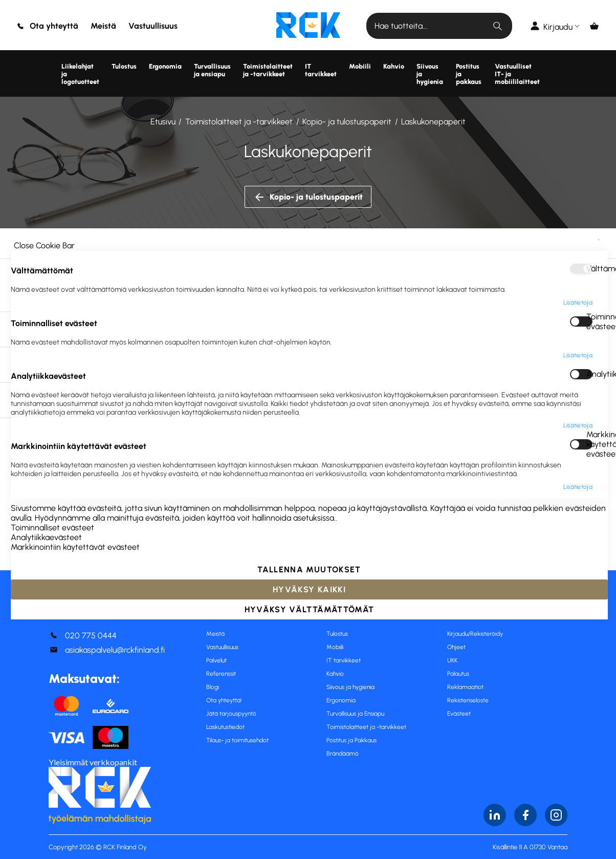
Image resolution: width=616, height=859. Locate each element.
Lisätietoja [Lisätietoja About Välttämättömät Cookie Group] (578, 303)
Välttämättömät (589, 269)
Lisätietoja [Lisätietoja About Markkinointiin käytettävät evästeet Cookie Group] (578, 487)
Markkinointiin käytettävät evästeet (589, 444)
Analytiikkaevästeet (589, 374)
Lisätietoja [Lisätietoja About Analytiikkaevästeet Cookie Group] (578, 425)
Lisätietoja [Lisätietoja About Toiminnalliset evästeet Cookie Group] (578, 355)
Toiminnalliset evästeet (589, 321)
